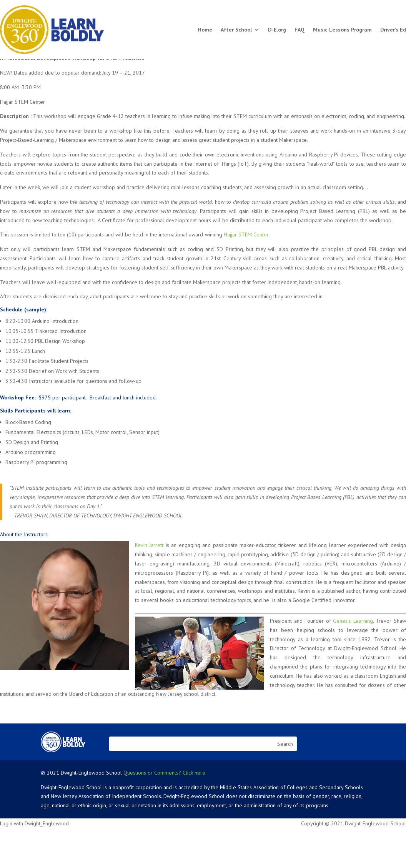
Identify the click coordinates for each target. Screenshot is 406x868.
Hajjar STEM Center (246, 234)
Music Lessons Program (342, 30)
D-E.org (277, 30)
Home (205, 30)
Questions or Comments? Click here (164, 773)
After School (236, 30)
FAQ (300, 30)
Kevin (141, 545)
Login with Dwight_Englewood (34, 823)
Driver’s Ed (393, 30)
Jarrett (155, 545)
